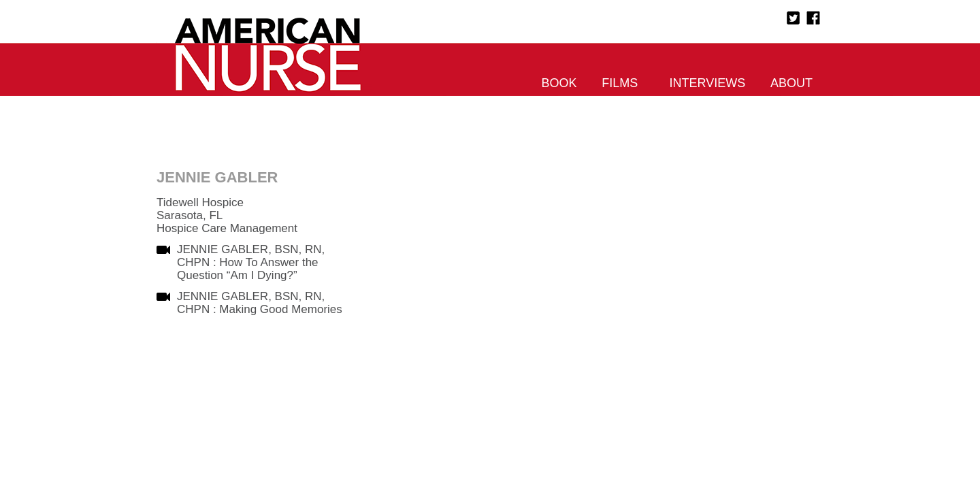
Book (559, 83)
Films (620, 83)
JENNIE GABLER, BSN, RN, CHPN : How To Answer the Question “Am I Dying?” (251, 262)
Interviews (708, 83)
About (791, 83)
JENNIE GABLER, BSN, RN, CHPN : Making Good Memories (260, 303)
